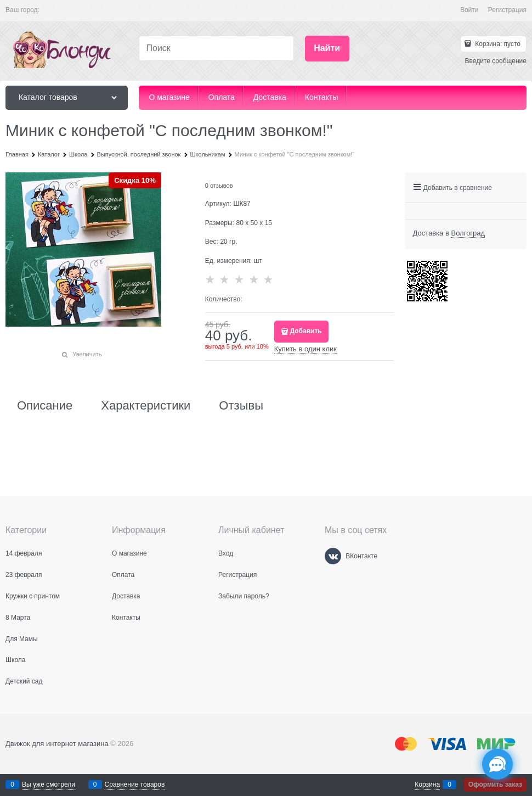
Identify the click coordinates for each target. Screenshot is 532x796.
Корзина (427, 784)
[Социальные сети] (497, 764)
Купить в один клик (305, 349)
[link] (468, 233)
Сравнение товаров (135, 784)
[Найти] (327, 49)
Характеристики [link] (146, 406)
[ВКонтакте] (333, 556)
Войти (469, 10)
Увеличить (87, 354)
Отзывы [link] (241, 406)
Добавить (306, 331)
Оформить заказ (495, 784)
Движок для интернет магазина (57, 744)
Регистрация (507, 10)
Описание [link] (45, 406)
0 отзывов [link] (219, 186)
